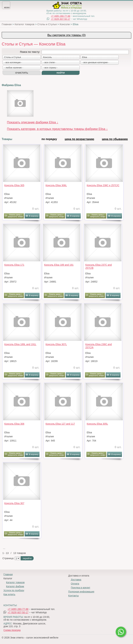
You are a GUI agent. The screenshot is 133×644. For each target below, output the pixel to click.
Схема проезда (12, 630)
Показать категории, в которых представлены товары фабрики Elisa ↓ (57, 129)
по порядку (49, 139)
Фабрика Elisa (11, 85)
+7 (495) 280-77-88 (60, 16)
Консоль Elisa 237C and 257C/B (99, 266)
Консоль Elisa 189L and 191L (20, 344)
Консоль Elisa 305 (14, 185)
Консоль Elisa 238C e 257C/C (103, 185)
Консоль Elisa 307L (56, 344)
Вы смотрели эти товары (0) (67, 35)
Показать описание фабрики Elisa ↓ (33, 122)
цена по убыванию (115, 139)
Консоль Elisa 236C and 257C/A (99, 346)
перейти (27, 558)
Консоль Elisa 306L (56, 185)
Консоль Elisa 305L (97, 424)
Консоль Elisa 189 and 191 (59, 265)
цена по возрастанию (79, 139)
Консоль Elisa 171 (14, 265)
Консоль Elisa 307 (14, 503)
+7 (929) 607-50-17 (60, 19)
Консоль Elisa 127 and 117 (60, 424)
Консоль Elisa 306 (14, 424)
